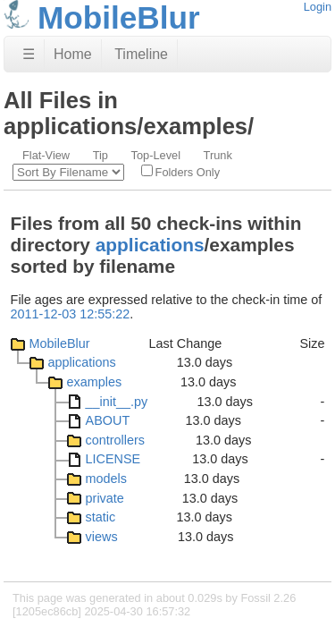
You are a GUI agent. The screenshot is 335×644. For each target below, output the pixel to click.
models (106, 479)
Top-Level (156, 155)
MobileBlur (60, 343)
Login (318, 7)
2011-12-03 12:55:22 (71, 314)
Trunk (218, 155)
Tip (100, 155)
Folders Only (181, 172)
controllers (115, 440)
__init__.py (117, 402)
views (102, 537)
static (101, 517)
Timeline (141, 54)
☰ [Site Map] (29, 54)
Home (73, 54)
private (105, 498)
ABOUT (108, 420)
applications (150, 245)
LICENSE (113, 459)
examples (95, 382)
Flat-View (46, 155)
